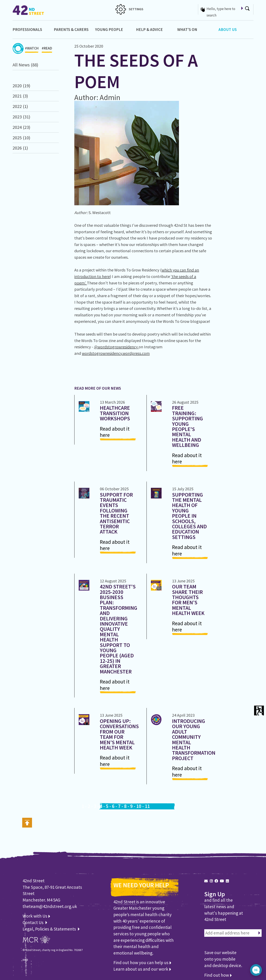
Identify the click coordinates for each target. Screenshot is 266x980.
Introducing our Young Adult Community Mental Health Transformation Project (194, 740)
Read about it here (115, 432)
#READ (47, 49)
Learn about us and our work (142, 969)
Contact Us (33, 922)
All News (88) (25, 65)
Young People (109, 29)
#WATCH (32, 49)
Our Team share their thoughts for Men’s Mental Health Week (188, 600)
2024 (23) (21, 127)
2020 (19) (21, 86)
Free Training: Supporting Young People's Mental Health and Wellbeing (188, 426)
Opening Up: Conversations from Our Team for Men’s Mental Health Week (119, 734)
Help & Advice (149, 29)
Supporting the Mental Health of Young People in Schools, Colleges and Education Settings (189, 516)
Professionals (27, 29)
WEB (25, 960)
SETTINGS (129, 9)
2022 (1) (20, 106)
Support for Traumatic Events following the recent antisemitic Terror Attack (116, 513)
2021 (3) (20, 96)
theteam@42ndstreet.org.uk (50, 906)
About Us (228, 29)
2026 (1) (20, 148)
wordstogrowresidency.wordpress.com (116, 353)
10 (139, 806)
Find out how (218, 975)
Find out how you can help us (142, 963)
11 (147, 806)
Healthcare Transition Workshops (115, 413)
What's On (187, 29)
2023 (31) (21, 117)
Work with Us (36, 916)
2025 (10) (21, 138)
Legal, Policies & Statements (51, 929)
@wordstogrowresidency (116, 347)
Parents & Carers (71, 29)
